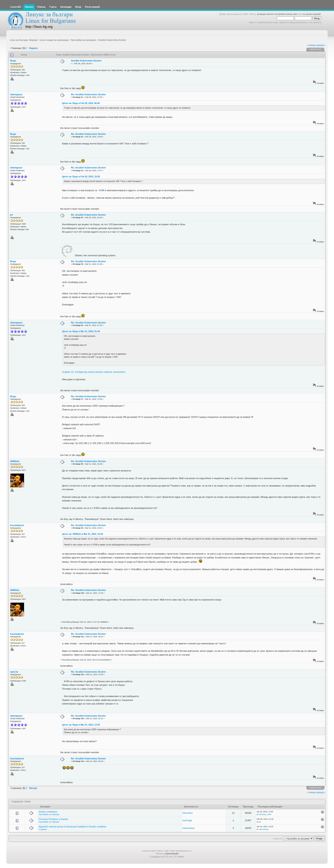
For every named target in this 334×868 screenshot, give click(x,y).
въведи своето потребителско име (277, 14)
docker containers (48, 812)
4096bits (15, 461)
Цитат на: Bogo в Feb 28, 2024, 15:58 (81, 177)
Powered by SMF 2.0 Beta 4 (153, 851)
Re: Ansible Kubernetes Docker (88, 94)
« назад (311, 45)
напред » (321, 45)
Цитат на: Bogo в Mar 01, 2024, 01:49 (81, 331)
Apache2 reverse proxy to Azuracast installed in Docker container (73, 827)
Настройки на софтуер (49, 814)
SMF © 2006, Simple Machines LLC (178, 851)
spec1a (14, 672)
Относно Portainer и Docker (53, 819)
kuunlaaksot (17, 525)
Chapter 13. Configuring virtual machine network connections (94, 372)
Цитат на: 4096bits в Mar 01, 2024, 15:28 (82, 534)
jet (12, 215)
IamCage (187, 820)
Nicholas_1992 (265, 814)
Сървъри (43, 829)
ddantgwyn (16, 94)
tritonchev (188, 813)
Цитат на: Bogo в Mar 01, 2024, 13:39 (81, 725)
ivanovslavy (189, 828)
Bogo (13, 61)
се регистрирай (312, 14)
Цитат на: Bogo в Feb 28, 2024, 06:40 (81, 103)
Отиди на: (277, 839)
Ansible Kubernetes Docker (86, 61)
